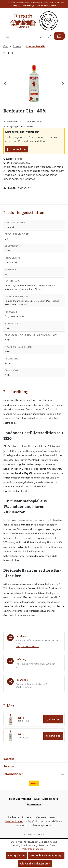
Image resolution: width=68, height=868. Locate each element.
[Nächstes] (63, 83)
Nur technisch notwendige (46, 855)
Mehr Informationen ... (34, 849)
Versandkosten (14, 821)
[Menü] (7, 36)
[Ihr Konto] (50, 36)
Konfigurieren (16, 855)
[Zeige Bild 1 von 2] (31, 99)
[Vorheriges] (5, 83)
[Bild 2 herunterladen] (53, 736)
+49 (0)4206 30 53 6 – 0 (28, 646)
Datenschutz (50, 799)
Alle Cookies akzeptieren (35, 863)
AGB (37, 799)
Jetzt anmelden (16, 149)
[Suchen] (42, 36)
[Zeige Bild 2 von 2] (37, 99)
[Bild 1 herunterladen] (53, 719)
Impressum (34, 804)
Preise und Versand (19, 799)
